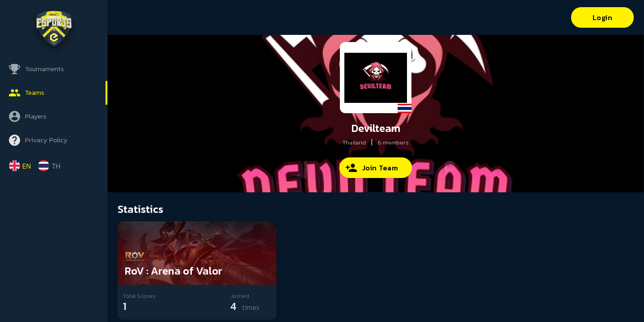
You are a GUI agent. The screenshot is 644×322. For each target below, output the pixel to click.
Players (36, 116)
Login (603, 17)
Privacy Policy (46, 140)
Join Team (380, 168)
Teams (35, 92)
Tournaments (44, 69)
